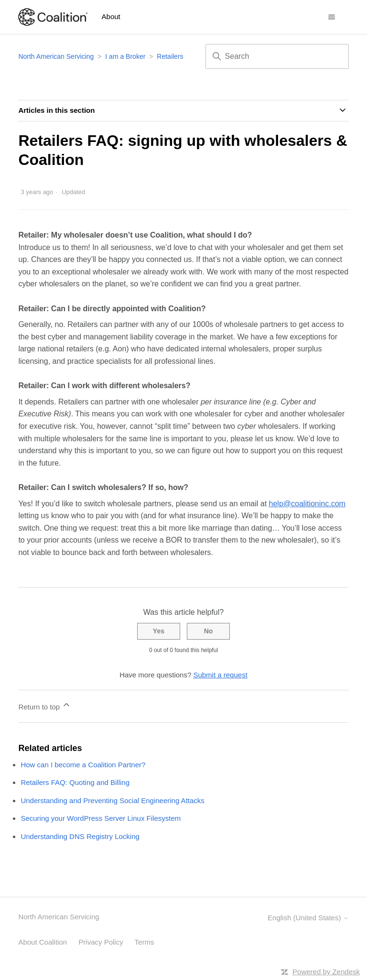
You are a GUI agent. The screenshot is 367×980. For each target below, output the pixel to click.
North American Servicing (57, 56)
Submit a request (220, 675)
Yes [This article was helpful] (159, 631)
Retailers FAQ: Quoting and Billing (75, 782)
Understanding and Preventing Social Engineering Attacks (112, 800)
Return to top (45, 705)
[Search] (277, 56)
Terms (145, 942)
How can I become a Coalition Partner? (83, 765)
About (111, 16)
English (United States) (308, 918)
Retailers (170, 56)
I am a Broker (125, 56)
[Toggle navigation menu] (332, 17)
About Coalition (43, 942)
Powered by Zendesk (326, 972)
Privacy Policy (101, 942)
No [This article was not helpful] (209, 631)
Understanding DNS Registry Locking (80, 836)
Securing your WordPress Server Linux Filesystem (101, 818)
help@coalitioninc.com (307, 504)
